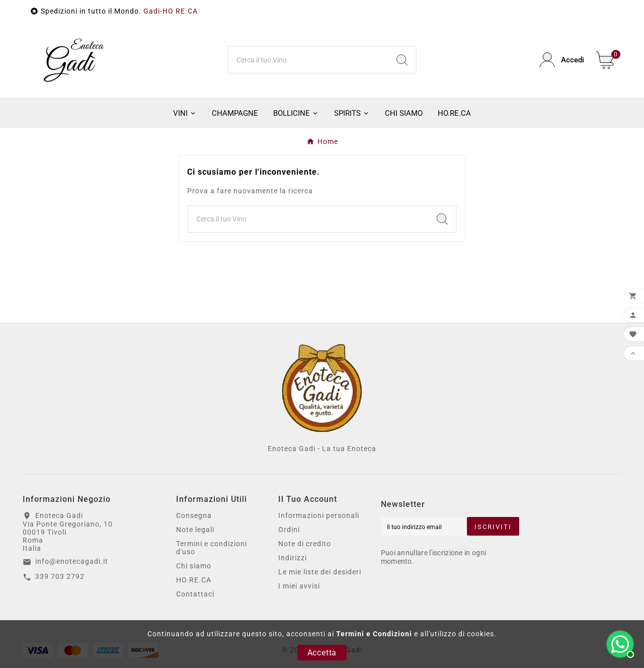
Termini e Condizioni (374, 634)
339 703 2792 (60, 576)
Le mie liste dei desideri (320, 572)
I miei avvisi (299, 586)
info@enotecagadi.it (72, 561)
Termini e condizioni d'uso (212, 548)
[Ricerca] (309, 60)
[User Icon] (562, 60)
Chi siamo (194, 566)
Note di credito (305, 544)
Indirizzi (293, 558)
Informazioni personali (319, 515)
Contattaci (195, 594)
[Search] (402, 60)
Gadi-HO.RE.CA (171, 11)
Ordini (289, 530)
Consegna (194, 515)
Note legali (195, 530)
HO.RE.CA (194, 580)
